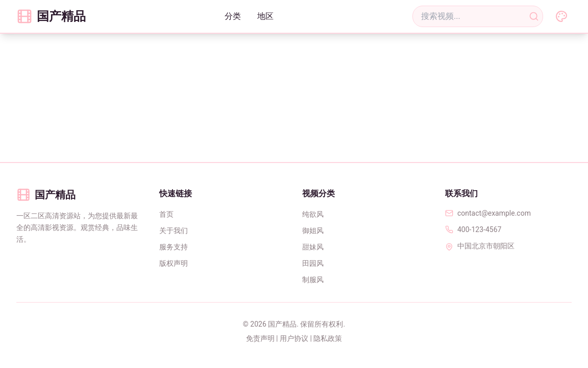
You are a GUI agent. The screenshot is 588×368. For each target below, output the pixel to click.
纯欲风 (313, 214)
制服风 (313, 280)
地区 (265, 16)
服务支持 (174, 247)
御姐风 (313, 231)
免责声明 (260, 338)
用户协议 (294, 338)
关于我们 (174, 231)
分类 (233, 16)
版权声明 (174, 263)
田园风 (313, 263)
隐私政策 (328, 338)
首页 (166, 214)
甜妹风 (313, 247)
